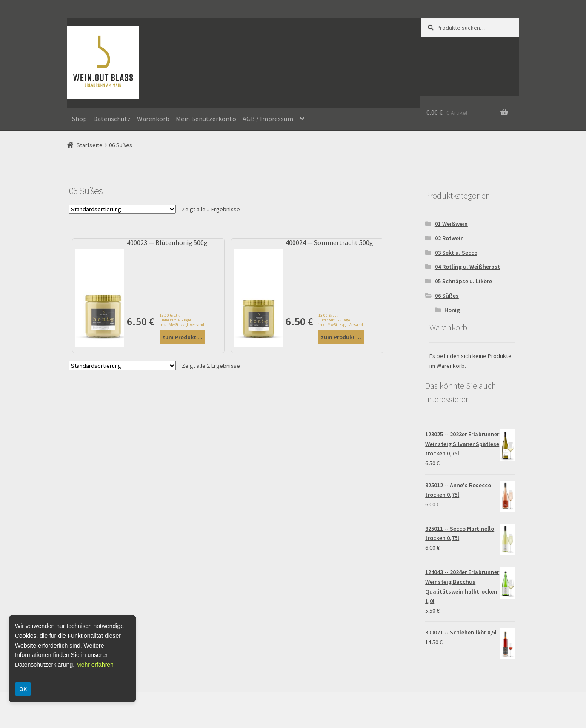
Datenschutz (112, 119)
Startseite (90, 145)
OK (23, 689)
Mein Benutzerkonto (206, 119)
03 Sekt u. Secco (456, 253)
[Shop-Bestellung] (122, 209)
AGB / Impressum (268, 119)
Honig (452, 310)
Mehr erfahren (95, 665)
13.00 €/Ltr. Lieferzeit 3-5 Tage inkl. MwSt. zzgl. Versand (182, 320)
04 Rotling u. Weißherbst (467, 267)
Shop (79, 119)
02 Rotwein (449, 238)
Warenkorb (153, 119)
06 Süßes (447, 296)
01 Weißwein (451, 224)
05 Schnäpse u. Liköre (463, 281)
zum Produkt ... (182, 337)
